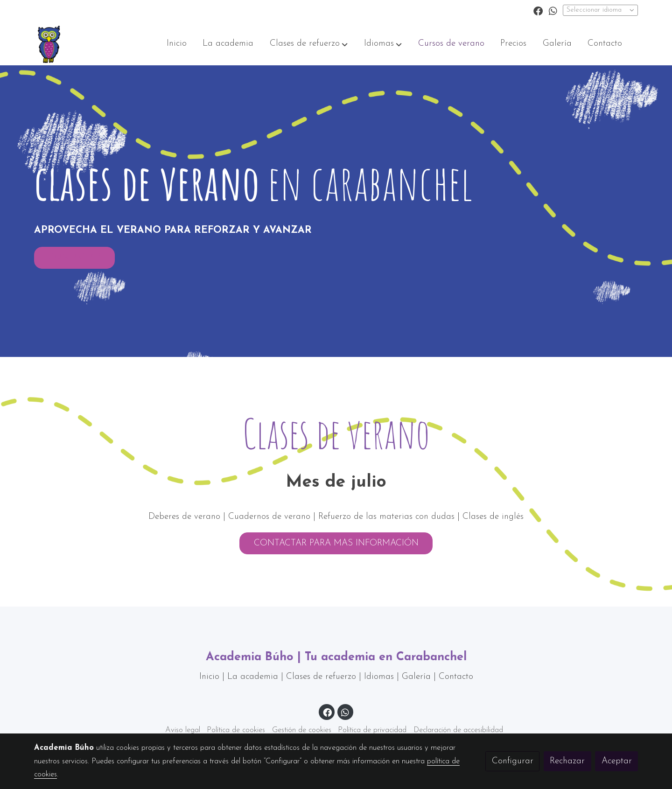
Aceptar (617, 761)
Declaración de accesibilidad (458, 730)
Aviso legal (183, 730)
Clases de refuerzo (321, 677)
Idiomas (380, 677)
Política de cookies (236, 730)
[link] (49, 44)
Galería (418, 677)
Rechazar (567, 761)
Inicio (211, 677)
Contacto (456, 677)
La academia (253, 677)
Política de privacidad (372, 730)
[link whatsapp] (553, 10)
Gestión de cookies (302, 730)
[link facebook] (538, 10)
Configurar (513, 761)
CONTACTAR (74, 261)
